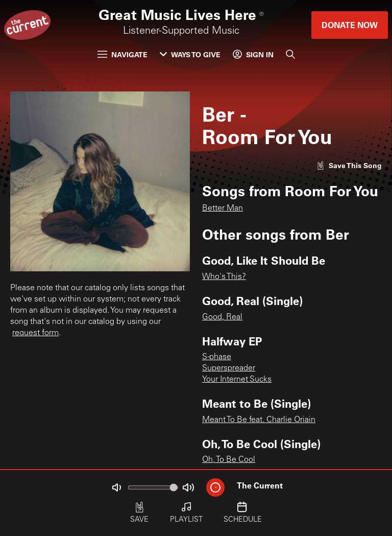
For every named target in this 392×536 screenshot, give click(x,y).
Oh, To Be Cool (229, 460)
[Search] (290, 54)
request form (35, 333)
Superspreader (229, 368)
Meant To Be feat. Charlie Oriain (259, 420)
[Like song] (349, 165)
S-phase (217, 357)
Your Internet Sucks (237, 380)
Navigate (122, 54)
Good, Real (222, 317)
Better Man (223, 208)
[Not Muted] (116, 487)
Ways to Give (190, 54)
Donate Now (350, 25)
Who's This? (224, 277)
